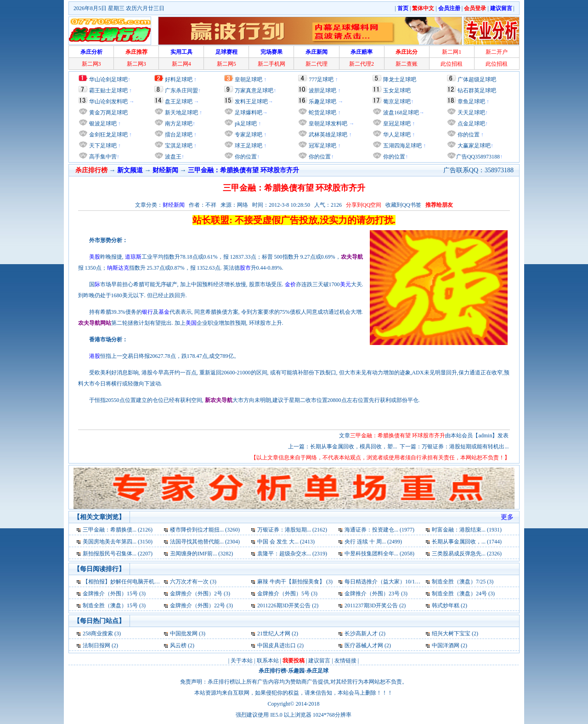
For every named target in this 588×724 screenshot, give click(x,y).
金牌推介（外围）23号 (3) (376, 594)
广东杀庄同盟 (181, 90)
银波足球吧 (103, 124)
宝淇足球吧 (179, 146)
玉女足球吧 (397, 90)
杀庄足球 (317, 671)
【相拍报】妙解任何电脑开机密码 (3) (128, 582)
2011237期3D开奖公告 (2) (375, 605)
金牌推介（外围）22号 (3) (201, 605)
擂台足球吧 (178, 135)
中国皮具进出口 (277, 645)
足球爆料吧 (249, 113)
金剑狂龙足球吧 (108, 135)
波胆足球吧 (322, 90)
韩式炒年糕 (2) (449, 605)
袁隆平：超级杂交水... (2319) (292, 554)
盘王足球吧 (179, 102)
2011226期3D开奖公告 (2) (288, 605)
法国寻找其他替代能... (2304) (205, 542)
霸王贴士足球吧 (108, 90)
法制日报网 (96, 645)
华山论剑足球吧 (108, 79)
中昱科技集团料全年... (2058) (379, 554)
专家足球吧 (248, 135)
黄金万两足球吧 (108, 113)
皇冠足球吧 (396, 124)
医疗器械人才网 (364, 645)
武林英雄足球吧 (327, 135)
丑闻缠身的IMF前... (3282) (201, 554)
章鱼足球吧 (471, 102)
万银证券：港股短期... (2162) (292, 530)
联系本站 (268, 661)
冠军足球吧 (322, 146)
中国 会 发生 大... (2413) (286, 542)
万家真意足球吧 (254, 90)
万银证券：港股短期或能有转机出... (465, 447)
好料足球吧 (179, 79)
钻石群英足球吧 (477, 90)
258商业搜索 (98, 633)
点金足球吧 (471, 124)
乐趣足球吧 (322, 102)
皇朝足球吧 (249, 79)
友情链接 (345, 661)
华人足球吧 (396, 135)
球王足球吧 (248, 146)
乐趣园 (296, 671)
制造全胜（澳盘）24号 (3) (463, 594)
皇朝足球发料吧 (327, 124)
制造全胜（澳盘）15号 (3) (114, 605)
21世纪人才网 (274, 633)
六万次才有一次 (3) (193, 582)
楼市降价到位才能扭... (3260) (205, 530)
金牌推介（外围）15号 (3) (114, 594)
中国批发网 (184, 633)
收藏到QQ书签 (403, 205)
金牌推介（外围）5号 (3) (287, 594)
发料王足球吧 (251, 102)
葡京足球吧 (397, 102)
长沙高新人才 (361, 633)
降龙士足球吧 (400, 79)
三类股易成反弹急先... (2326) (467, 554)
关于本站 (242, 661)
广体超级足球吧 (477, 79)
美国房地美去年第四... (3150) (118, 542)
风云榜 (178, 645)
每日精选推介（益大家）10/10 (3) (385, 582)
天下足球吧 (102, 146)
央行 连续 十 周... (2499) (373, 542)
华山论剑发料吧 (108, 102)
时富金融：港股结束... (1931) (467, 530)
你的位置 (245, 157)
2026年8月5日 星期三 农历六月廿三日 (119, 8)
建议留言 (319, 661)
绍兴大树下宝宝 (451, 633)
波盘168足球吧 (401, 113)
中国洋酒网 (446, 645)
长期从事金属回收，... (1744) (467, 542)
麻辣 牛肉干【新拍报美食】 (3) (295, 582)
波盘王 (172, 157)
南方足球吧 (178, 124)
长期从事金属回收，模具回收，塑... (353, 447)
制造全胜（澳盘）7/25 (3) (463, 582)
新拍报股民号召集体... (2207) (118, 554)
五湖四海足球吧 (402, 146)
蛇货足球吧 (323, 113)
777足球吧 (321, 79)
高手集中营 (102, 157)
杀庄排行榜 (272, 671)
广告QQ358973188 (478, 157)
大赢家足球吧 (473, 146)
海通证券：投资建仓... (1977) (379, 530)
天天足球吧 (471, 113)
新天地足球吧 (181, 113)
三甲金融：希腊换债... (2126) (118, 530)
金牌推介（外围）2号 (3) (200, 594)
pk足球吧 (245, 124)
